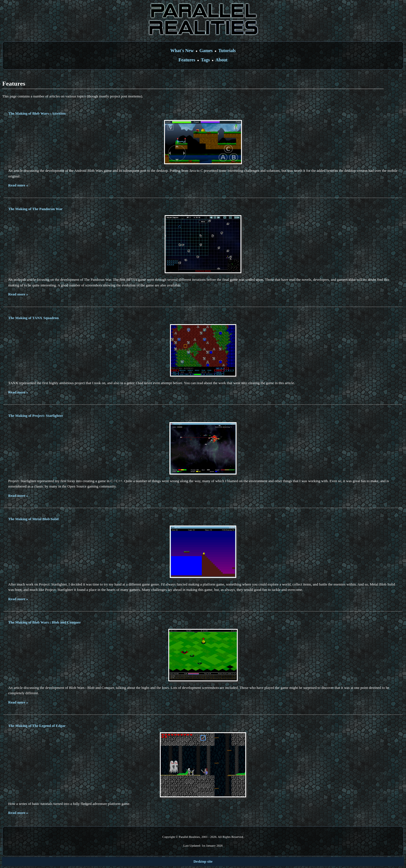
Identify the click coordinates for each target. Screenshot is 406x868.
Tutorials (227, 51)
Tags (205, 60)
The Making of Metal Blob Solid (33, 519)
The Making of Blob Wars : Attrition (37, 113)
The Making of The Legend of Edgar (37, 726)
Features (187, 60)
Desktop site (203, 861)
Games (206, 51)
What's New (182, 51)
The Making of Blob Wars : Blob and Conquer (45, 622)
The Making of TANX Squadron (33, 318)
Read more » (18, 185)
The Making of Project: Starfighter (36, 416)
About (221, 60)
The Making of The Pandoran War (35, 209)
